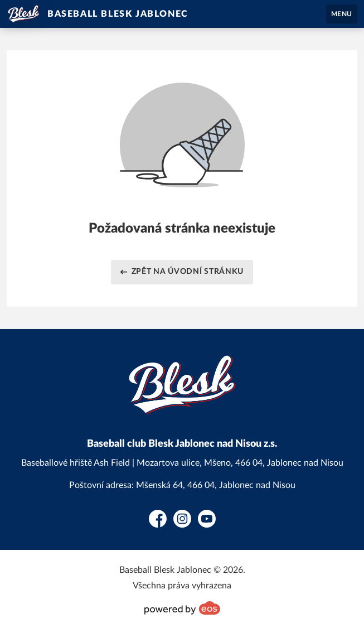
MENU (342, 14)
